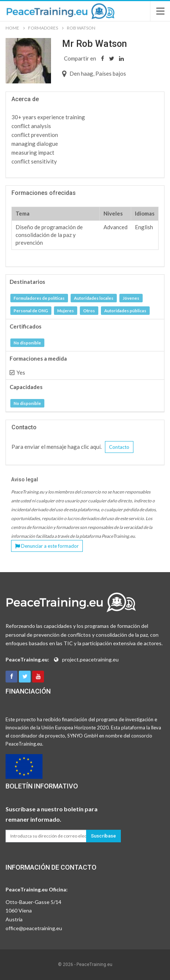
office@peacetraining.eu (34, 928)
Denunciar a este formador (47, 546)
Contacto (119, 447)
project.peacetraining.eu (90, 659)
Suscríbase (103, 836)
